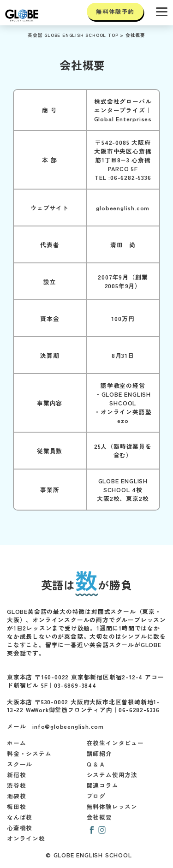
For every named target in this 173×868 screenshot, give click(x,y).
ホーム (16, 743)
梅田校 (16, 806)
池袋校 (16, 796)
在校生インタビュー (115, 743)
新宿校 (16, 775)
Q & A (95, 764)
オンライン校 (26, 838)
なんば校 (20, 817)
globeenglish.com (123, 208)
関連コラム (103, 785)
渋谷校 (16, 785)
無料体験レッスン (112, 806)
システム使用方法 (112, 775)
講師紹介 (99, 753)
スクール (20, 764)
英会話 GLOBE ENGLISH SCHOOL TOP (73, 35)
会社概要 (135, 35)
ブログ (96, 796)
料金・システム (29, 753)
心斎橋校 (20, 828)
